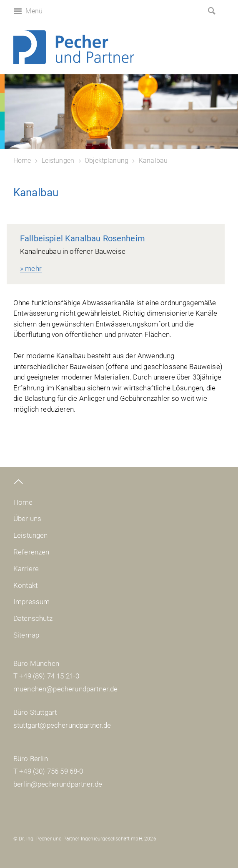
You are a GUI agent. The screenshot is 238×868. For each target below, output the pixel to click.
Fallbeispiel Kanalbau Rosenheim (83, 238)
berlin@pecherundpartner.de (58, 784)
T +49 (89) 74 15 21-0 (46, 676)
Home (22, 161)
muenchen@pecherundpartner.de (65, 689)
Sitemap (26, 635)
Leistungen (58, 161)
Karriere (26, 569)
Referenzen (31, 552)
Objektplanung (106, 161)
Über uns (27, 519)
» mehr (31, 268)
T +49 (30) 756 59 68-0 (48, 771)
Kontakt (25, 585)
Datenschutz (33, 618)
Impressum (31, 602)
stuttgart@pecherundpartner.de (62, 725)
